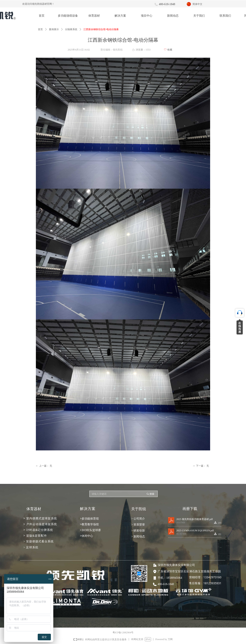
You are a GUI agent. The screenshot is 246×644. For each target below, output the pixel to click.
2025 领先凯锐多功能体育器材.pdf (195, 519)
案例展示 (54, 29)
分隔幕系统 (71, 29)
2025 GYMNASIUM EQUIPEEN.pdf (195, 530)
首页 (40, 29)
